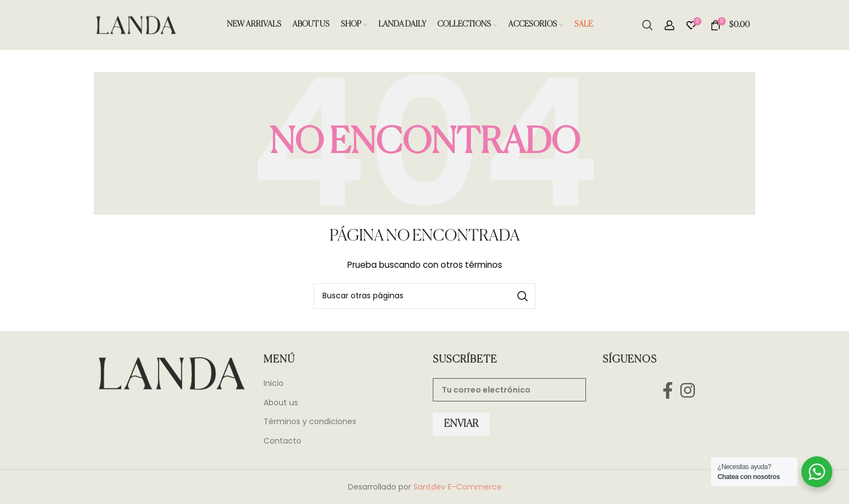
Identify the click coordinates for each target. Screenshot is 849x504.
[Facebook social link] (668, 390)
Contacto (282, 441)
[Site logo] (135, 24)
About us (281, 403)
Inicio (274, 383)
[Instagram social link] (688, 390)
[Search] (648, 25)
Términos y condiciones (310, 422)
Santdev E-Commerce (458, 487)
